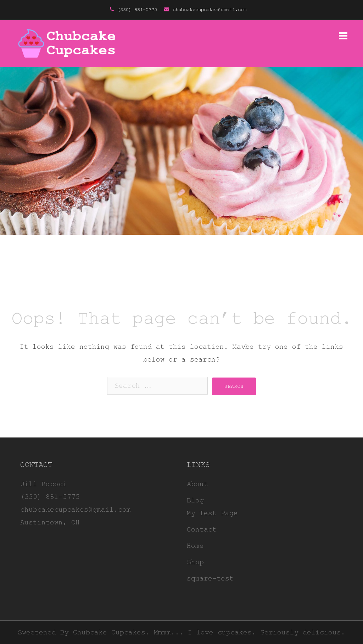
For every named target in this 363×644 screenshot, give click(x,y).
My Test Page (212, 513)
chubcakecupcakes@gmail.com (210, 10)
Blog (195, 500)
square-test (210, 579)
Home (195, 546)
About (197, 484)
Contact (202, 530)
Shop (195, 562)
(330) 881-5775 (137, 10)
